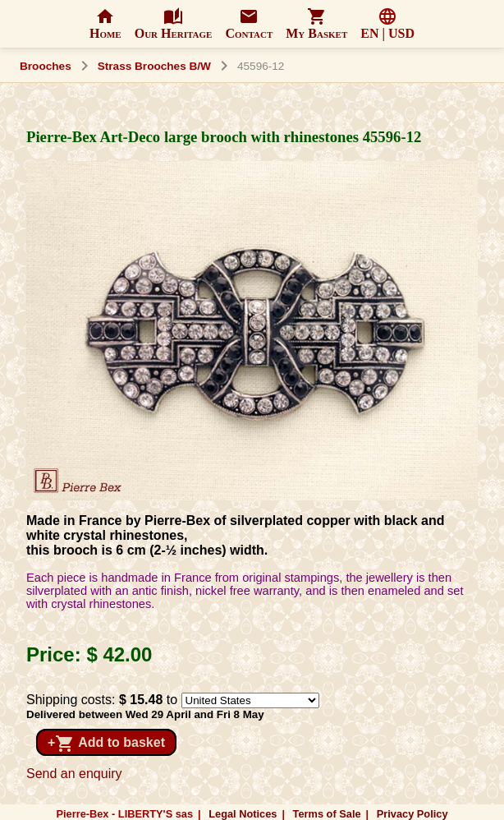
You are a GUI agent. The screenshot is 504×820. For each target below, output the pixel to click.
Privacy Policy (412, 814)
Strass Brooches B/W (154, 66)
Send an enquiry (74, 774)
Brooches (46, 66)
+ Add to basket (106, 744)
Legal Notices (243, 814)
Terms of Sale (327, 814)
